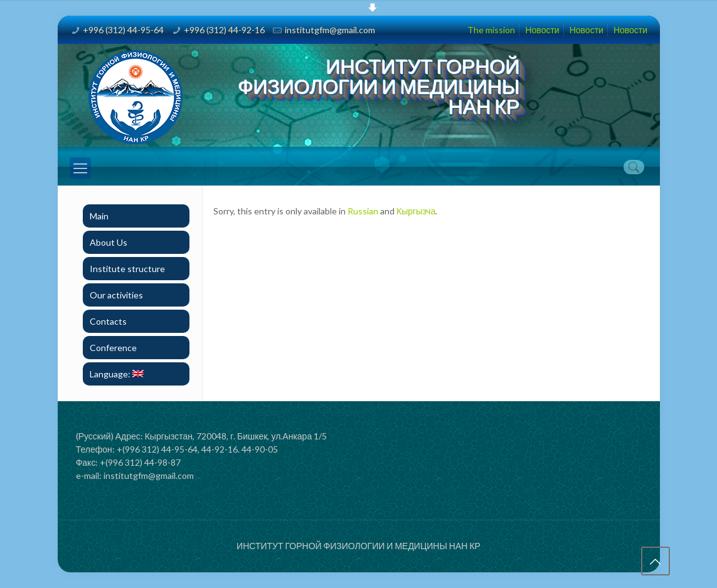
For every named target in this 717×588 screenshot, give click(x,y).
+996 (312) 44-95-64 (123, 30)
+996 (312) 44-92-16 (224, 30)
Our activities (116, 295)
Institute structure (127, 269)
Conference (113, 348)
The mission (491, 30)
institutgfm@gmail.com (330, 30)
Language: (117, 374)
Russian (363, 211)
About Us (109, 242)
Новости (542, 30)
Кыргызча (416, 211)
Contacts (108, 321)
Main (99, 216)
